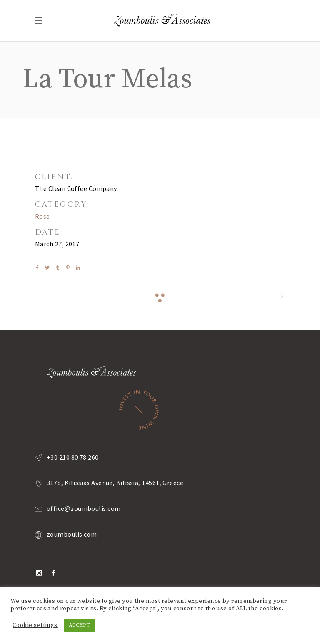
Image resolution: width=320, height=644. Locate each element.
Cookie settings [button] (35, 625)
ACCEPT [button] (80, 625)
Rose (42, 216)
